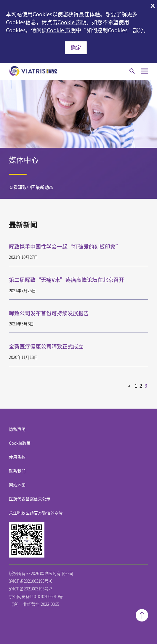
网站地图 (17, 485)
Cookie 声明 (72, 22)
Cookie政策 (20, 443)
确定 (76, 48)
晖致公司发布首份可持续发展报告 (49, 313)
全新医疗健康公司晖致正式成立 (46, 346)
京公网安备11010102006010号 (36, 597)
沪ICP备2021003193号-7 (31, 589)
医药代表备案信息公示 (30, 499)
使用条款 (17, 457)
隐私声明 (17, 429)
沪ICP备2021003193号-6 (31, 581)
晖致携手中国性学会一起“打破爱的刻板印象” (65, 247)
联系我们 (17, 471)
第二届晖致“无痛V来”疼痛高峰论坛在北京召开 (67, 280)
